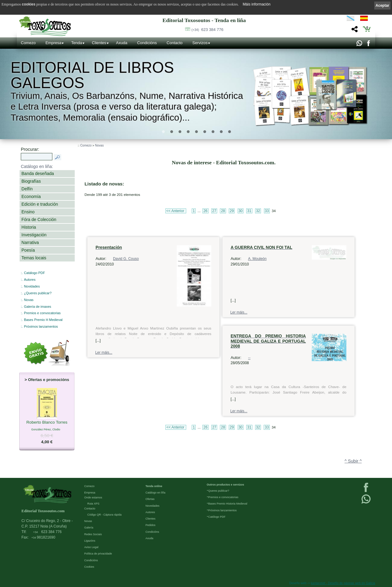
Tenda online (154, 486)
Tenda (76, 43)
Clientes (99, 43)
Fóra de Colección (39, 219)
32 (258, 211)
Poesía (28, 250)
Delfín (27, 189)
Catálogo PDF (34, 273)
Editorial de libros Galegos (92, 75)
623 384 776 (207, 30)
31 (249, 211)
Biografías (31, 181)
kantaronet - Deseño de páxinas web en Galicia (343, 583)
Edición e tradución (40, 204)
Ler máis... (104, 353)
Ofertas (150, 499)
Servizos (200, 43)
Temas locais (34, 258)
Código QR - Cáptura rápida (104, 515)
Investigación (34, 235)
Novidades (32, 286)
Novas (29, 300)
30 (241, 211)
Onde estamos (93, 497)
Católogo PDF (217, 517)
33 (267, 211)
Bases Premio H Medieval (43, 320)
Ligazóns (90, 541)
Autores (30, 280)
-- (249, 358)
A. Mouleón (257, 259)
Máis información (256, 4)
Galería (89, 528)
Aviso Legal (91, 547)
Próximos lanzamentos (41, 326)
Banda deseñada (38, 173)
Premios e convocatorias (42, 313)
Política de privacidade (98, 554)
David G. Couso (126, 259)
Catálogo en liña (155, 493)
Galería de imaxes (38, 307)
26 (205, 211)
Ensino (28, 212)
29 (232, 211)
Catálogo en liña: (37, 166)
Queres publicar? (219, 491)
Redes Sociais (93, 534)
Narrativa (30, 242)
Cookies (89, 567)
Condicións (147, 43)
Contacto (175, 43)
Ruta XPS (93, 504)
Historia (29, 227)
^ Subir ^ (353, 461)
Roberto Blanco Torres (47, 422)
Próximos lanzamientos (222, 510)
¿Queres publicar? (38, 293)
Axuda (122, 43)
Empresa (53, 43)
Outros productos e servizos (225, 485)
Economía (31, 196)
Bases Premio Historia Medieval (228, 504)
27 (214, 211)
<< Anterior (176, 211)
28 (223, 211)
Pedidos (151, 525)
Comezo (28, 43)
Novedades (153, 506)
